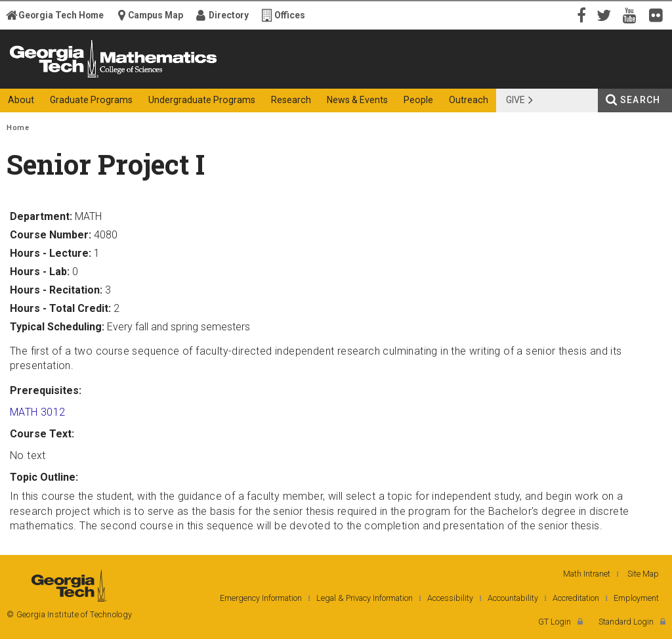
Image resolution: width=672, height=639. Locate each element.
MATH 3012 (38, 412)
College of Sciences (224, 77)
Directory (229, 15)
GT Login (555, 622)
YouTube (633, 14)
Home (18, 128)
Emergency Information (261, 598)
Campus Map (156, 15)
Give (515, 100)
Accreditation (576, 598)
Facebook (580, 14)
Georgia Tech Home (61, 15)
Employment (636, 598)
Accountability (513, 598)
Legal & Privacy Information (365, 598)
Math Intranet (587, 574)
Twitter (606, 14)
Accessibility (450, 598)
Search (640, 100)
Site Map (643, 574)
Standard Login (626, 622)
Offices (290, 15)
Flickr (659, 14)
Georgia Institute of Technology (51, 77)
